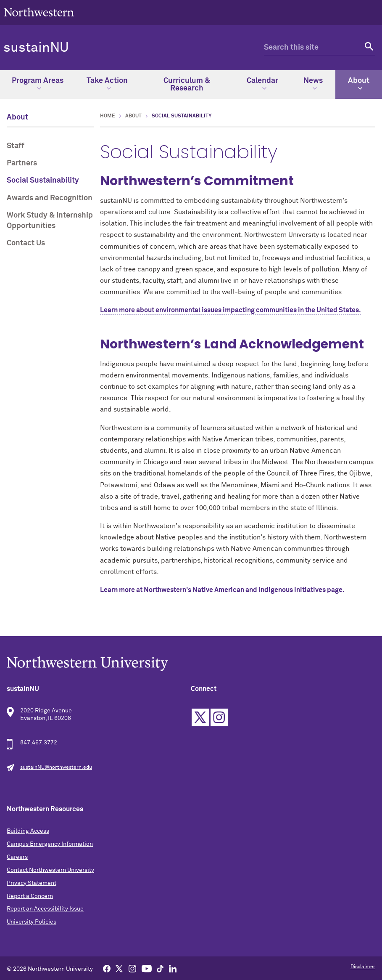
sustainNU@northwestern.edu (56, 768)
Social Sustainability (43, 181)
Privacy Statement (32, 883)
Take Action (107, 84)
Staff (16, 146)
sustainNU (36, 48)
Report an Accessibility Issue (45, 909)
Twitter (200, 717)
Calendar (262, 84)
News (313, 84)
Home (108, 116)
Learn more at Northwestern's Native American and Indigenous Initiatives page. (222, 590)
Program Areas (38, 84)
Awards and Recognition (50, 198)
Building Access (28, 831)
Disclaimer (363, 967)
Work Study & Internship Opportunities (50, 221)
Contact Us (26, 243)
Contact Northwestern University (50, 870)
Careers (17, 857)
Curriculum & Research (187, 85)
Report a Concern (30, 896)
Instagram (219, 717)
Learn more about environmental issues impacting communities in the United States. (231, 310)
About (359, 84)
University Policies (32, 922)
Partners (22, 163)
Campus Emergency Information (50, 844)
